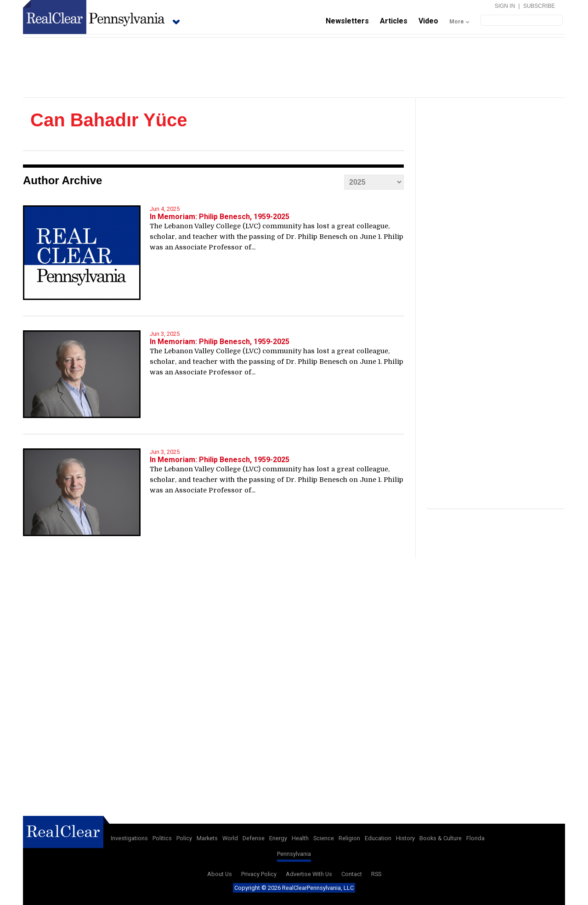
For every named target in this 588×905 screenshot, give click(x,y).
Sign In (505, 6)
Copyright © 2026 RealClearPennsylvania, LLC (294, 888)
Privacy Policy (259, 874)
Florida (475, 838)
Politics (162, 838)
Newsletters (347, 21)
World (230, 838)
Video (428, 21)
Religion (349, 838)
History (405, 838)
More (457, 22)
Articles (394, 21)
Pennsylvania (294, 854)
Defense (254, 838)
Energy (278, 838)
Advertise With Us (309, 874)
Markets (207, 838)
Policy (184, 838)
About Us (220, 874)
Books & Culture (441, 838)
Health (300, 838)
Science (324, 838)
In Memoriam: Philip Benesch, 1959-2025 (220, 217)
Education (378, 838)
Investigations (129, 838)
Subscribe (539, 6)
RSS (376, 874)
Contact (352, 874)
